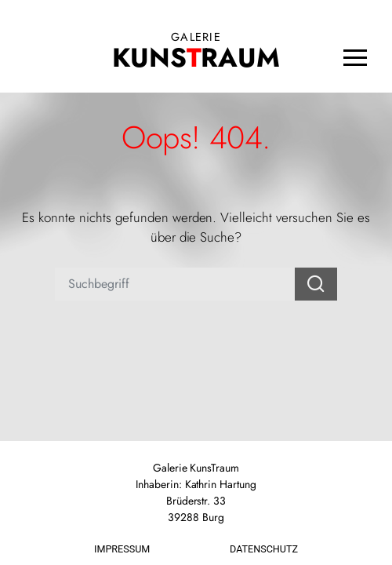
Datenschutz (264, 549)
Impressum (122, 549)
